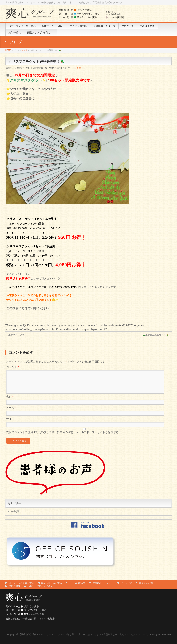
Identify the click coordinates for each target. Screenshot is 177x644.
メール (11, 412)
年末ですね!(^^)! (15, 335)
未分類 (78, 68)
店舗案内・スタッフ (103, 583)
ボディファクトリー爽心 (21, 583)
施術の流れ (15, 586)
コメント (13, 367)
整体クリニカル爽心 (52, 583)
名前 (10, 401)
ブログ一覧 (126, 583)
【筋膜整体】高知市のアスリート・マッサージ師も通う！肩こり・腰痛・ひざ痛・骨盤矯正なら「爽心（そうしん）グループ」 (84, 634)
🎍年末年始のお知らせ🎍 (157, 335)
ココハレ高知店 (77, 583)
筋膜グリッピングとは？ (40, 586)
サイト (10, 423)
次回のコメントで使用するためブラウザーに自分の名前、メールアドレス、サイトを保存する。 (64, 437)
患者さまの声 (146, 583)
